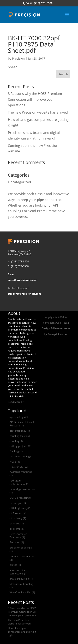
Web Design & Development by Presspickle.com (56, 328)
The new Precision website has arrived (38, 112)
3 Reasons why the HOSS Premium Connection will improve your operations (35, 99)
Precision (18, 58)
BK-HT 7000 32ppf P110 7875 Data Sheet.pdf (34, 44)
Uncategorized (19, 182)
